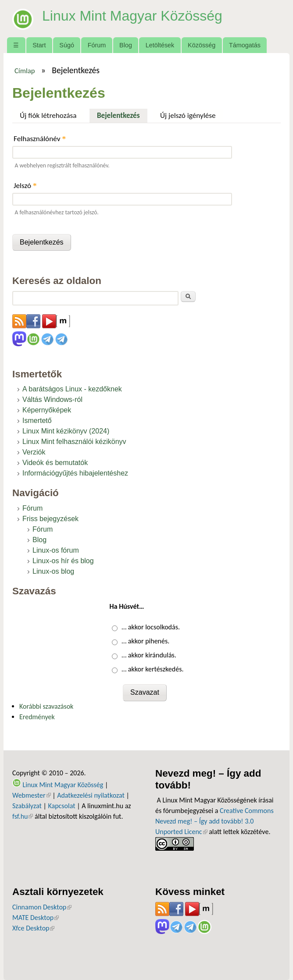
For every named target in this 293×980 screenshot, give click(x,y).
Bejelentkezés (122, 114)
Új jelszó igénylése (188, 115)
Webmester (32, 795)
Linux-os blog (53, 571)
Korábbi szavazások (46, 706)
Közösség (202, 45)
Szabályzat (27, 806)
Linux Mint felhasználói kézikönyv (74, 442)
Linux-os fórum (56, 550)
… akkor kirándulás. (149, 655)
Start (39, 45)
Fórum (97, 45)
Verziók (34, 452)
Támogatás (245, 45)
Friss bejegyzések (50, 519)
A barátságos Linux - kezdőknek (72, 389)
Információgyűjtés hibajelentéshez (75, 473)
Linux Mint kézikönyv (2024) (66, 431)
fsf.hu (23, 816)
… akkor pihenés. (145, 641)
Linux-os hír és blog (63, 561)
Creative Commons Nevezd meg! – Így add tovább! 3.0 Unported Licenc (214, 821)
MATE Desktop (36, 918)
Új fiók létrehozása (48, 115)
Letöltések (160, 45)
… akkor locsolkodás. (151, 627)
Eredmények (37, 717)
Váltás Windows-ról (52, 399)
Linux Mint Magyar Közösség (132, 16)
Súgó (67, 45)
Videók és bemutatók (55, 463)
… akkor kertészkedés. (152, 669)
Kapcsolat (61, 806)
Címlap (25, 71)
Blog (126, 45)
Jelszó (25, 186)
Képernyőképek (47, 410)
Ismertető (37, 421)
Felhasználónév (40, 139)
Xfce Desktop (33, 928)
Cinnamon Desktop (42, 907)
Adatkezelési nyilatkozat (91, 795)
